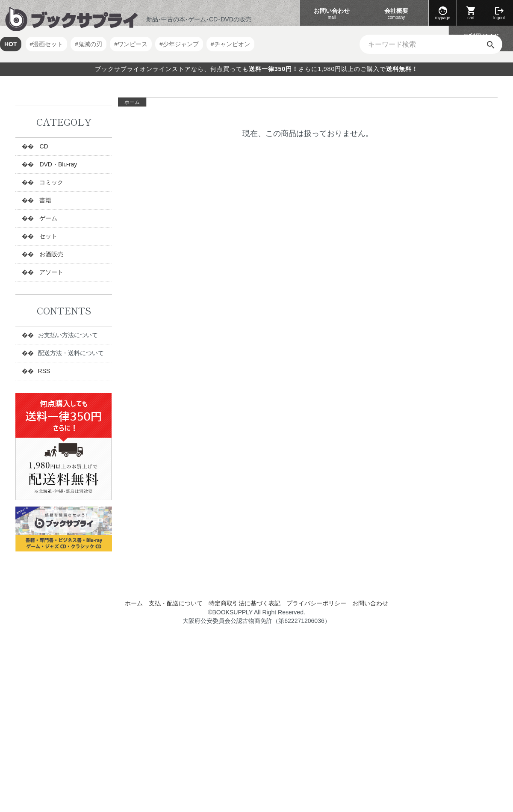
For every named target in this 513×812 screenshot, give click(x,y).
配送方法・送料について (71, 353)
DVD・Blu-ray (58, 164)
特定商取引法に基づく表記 (245, 603)
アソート (51, 272)
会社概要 (396, 14)
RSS (44, 371)
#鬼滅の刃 (88, 44)
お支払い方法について (68, 335)
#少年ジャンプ (179, 44)
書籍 (45, 200)
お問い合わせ (332, 14)
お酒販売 (51, 254)
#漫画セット (47, 44)
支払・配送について (176, 603)
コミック (51, 182)
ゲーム (48, 218)
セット (48, 236)
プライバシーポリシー (316, 603)
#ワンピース (131, 44)
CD (43, 146)
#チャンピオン (230, 44)
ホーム (132, 102)
